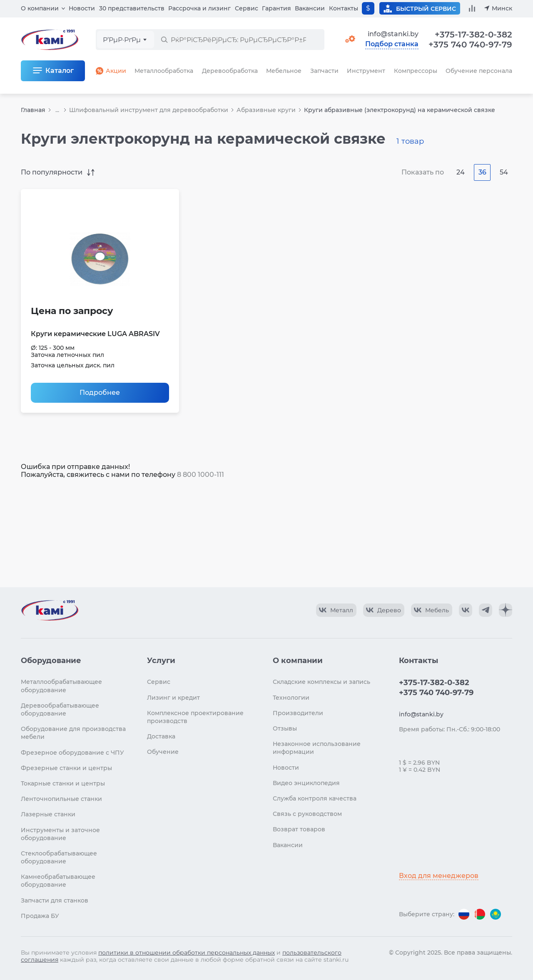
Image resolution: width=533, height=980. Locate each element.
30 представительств (132, 8)
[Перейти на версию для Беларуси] (480, 914)
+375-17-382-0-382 (473, 35)
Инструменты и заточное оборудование (60, 834)
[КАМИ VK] (466, 610)
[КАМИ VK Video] (336, 610)
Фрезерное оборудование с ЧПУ (72, 753)
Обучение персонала (479, 71)
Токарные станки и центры (63, 783)
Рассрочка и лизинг (199, 8)
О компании (40, 8)
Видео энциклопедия (306, 783)
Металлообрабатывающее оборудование (61, 686)
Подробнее (100, 393)
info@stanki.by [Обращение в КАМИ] (393, 34)
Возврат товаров (299, 829)
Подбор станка (392, 44)
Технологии (291, 698)
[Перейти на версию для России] (464, 914)
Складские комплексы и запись (321, 682)
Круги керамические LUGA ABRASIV (95, 334)
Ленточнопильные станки (61, 799)
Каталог (60, 71)
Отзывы (285, 728)
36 (482, 172)
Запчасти (324, 71)
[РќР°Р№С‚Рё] (164, 40)
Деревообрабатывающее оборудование (60, 709)
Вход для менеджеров (439, 876)
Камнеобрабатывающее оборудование (58, 881)
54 (504, 172)
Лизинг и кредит (173, 698)
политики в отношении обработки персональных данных (187, 953)
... (57, 110)
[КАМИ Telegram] (486, 610)
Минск (502, 8)
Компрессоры (416, 71)
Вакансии (310, 8)
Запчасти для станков (55, 900)
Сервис (247, 8)
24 (461, 172)
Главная (33, 110)
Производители (298, 713)
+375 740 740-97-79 (470, 45)
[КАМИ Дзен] (506, 610)
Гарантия (276, 8)
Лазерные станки (48, 814)
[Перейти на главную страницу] (50, 610)
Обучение (163, 752)
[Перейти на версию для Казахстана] (496, 914)
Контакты (344, 8)
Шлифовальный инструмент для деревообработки (149, 110)
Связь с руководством (307, 814)
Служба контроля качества (315, 798)
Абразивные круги (266, 110)
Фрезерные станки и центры (66, 768)
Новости (82, 8)
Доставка (161, 736)
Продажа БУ (40, 916)
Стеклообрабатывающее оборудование (59, 857)
